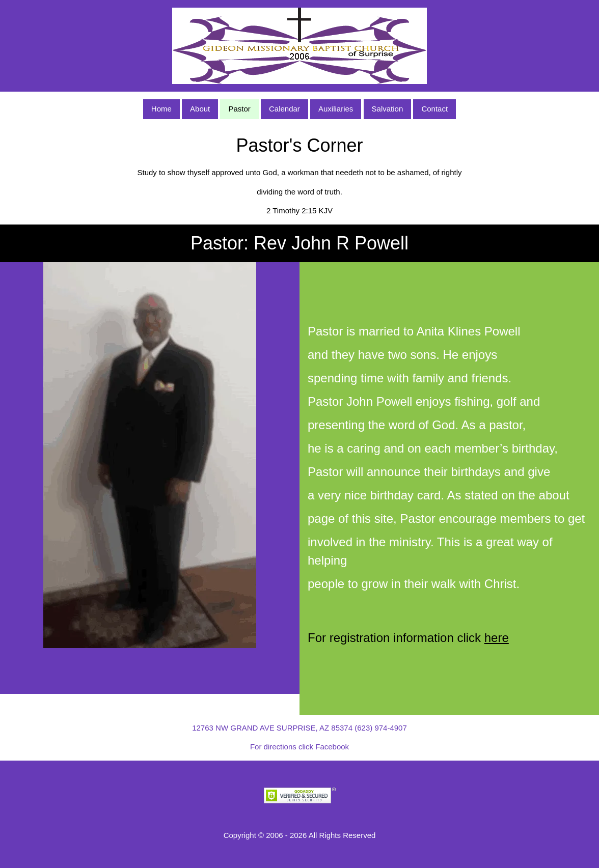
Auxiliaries (336, 109)
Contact (434, 109)
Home (161, 109)
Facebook (332, 747)
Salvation (388, 109)
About (200, 109)
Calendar (284, 109)
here (497, 638)
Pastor (239, 109)
